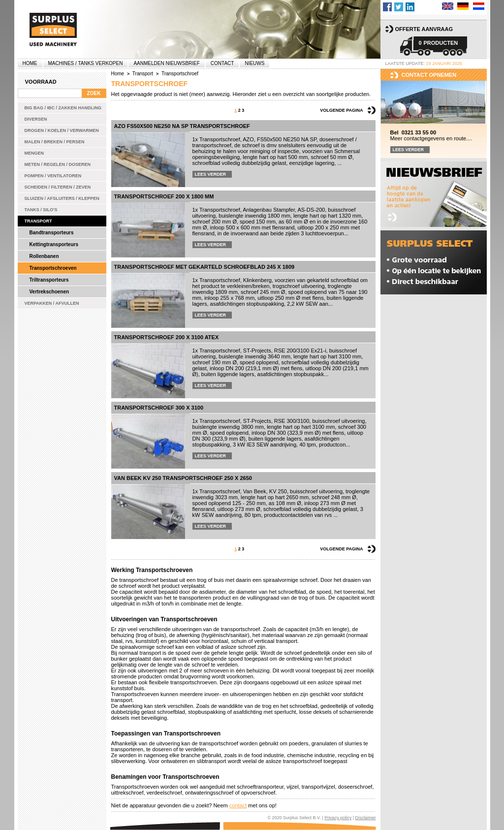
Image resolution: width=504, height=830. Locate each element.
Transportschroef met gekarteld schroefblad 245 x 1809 (205, 267)
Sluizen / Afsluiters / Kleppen (62, 198)
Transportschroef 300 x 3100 (159, 408)
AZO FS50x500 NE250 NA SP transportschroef (182, 126)
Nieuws (254, 63)
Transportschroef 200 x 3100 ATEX (167, 337)
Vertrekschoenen (49, 292)
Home (30, 63)
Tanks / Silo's (41, 210)
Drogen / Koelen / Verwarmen (62, 130)
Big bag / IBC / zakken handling (63, 108)
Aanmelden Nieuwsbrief (166, 63)
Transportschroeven (53, 268)
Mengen (34, 153)
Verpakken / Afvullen (52, 303)
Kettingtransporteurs (54, 244)
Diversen (36, 119)
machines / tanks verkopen (86, 63)
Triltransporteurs (49, 280)
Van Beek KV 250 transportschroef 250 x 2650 (183, 478)
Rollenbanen (44, 256)
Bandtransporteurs (52, 233)
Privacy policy (338, 818)
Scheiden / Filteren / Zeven (58, 187)
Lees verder (211, 174)
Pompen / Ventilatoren (53, 176)
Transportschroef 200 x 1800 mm (164, 196)
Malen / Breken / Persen (55, 142)
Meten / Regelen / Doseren (58, 164)
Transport (38, 221)
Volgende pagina (341, 110)
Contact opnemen (429, 75)
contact (238, 805)
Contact (222, 63)
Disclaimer (365, 818)
